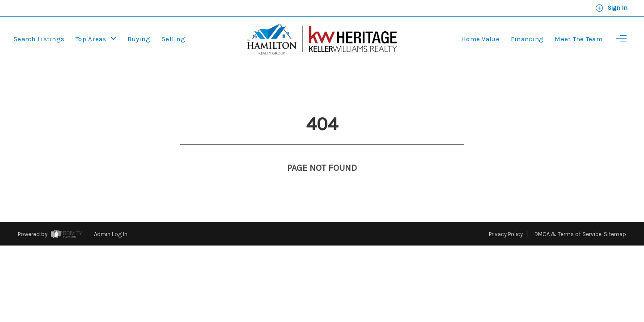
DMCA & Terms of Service (568, 218)
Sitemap (615, 218)
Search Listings (39, 39)
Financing (527, 39)
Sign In (611, 8)
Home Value (480, 39)
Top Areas (96, 39)
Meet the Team (578, 39)
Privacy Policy (506, 218)
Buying (139, 39)
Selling (173, 39)
